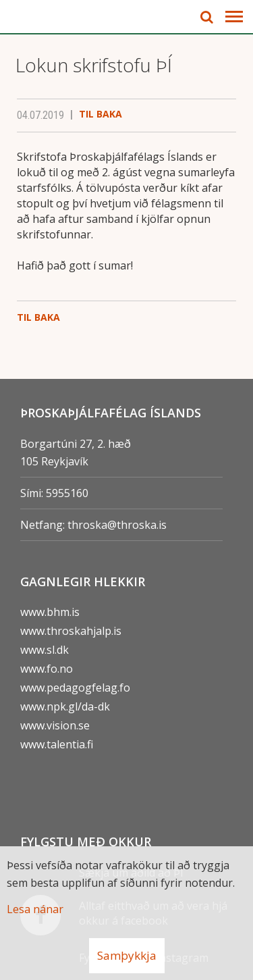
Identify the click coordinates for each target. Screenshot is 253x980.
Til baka (101, 114)
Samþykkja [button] (127, 955)
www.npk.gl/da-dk (65, 706)
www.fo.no (47, 669)
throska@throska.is (117, 525)
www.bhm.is (50, 612)
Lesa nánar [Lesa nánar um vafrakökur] (35, 909)
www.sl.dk (45, 650)
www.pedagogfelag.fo (75, 688)
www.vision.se (55, 725)
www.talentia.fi (57, 744)
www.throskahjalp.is (71, 631)
